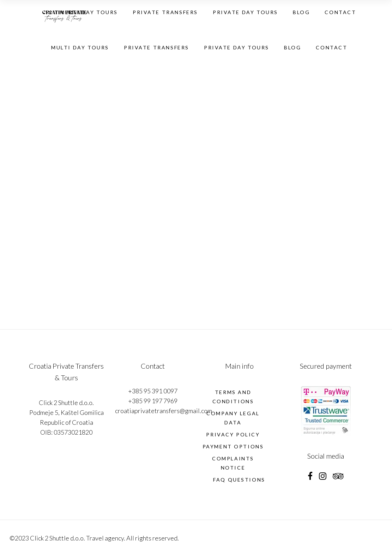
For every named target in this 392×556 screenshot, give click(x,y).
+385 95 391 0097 (153, 391)
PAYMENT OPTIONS (233, 446)
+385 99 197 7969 (153, 401)
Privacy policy (233, 434)
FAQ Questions (239, 480)
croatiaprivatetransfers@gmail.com (164, 411)
